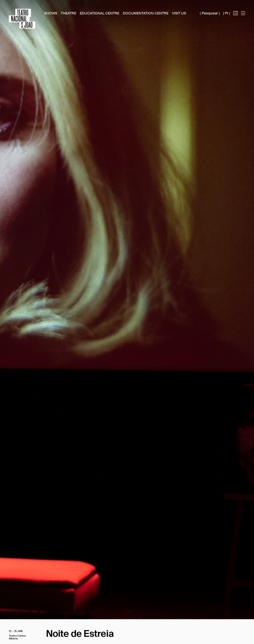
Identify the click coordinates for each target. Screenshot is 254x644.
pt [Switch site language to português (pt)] (226, 13)
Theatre (69, 13)
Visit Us (179, 13)
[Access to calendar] (235, 19)
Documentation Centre (146, 13)
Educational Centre (99, 13)
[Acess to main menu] (243, 13)
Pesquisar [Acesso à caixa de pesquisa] (210, 13)
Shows (51, 13)
